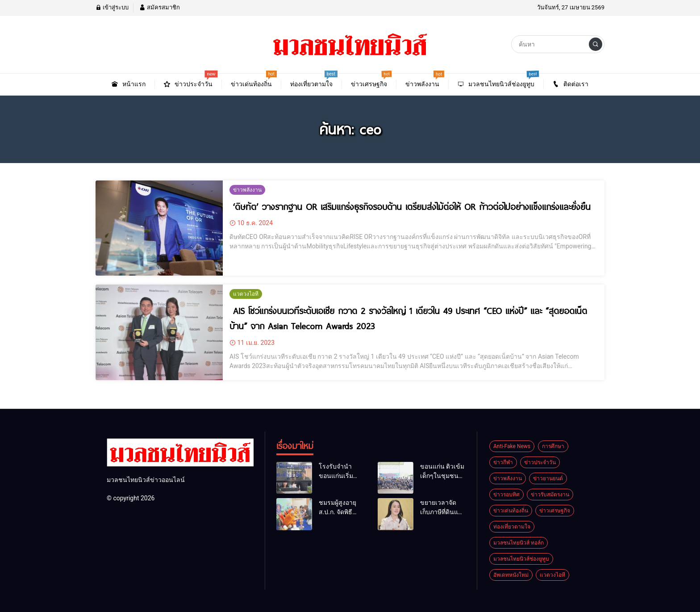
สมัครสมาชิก (159, 7)
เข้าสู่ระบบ (112, 7)
